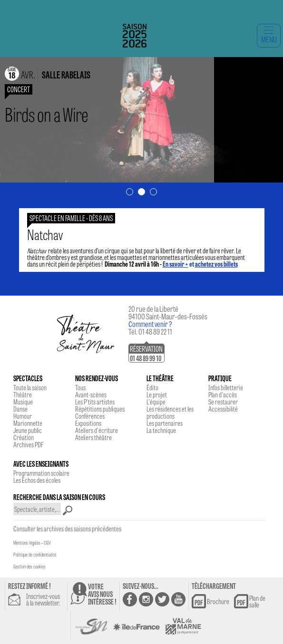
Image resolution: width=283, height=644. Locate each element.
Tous (80, 387)
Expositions (88, 423)
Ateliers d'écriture (97, 430)
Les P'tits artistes (95, 402)
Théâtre (23, 394)
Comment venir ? (150, 324)
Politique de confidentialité (35, 555)
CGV (47, 543)
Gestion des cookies (29, 567)
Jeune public (28, 430)
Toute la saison (30, 387)
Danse (20, 409)
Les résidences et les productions (170, 412)
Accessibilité (223, 409)
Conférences (90, 416)
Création (24, 437)
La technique (161, 430)
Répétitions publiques (100, 409)
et (200, 264)
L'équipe (156, 402)
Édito (152, 387)
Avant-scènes (91, 394)
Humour (23, 416)
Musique (23, 402)
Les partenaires (165, 423)
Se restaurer (223, 402)
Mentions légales (27, 543)
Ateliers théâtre (93, 437)
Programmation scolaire (41, 473)
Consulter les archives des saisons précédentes (67, 529)
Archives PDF (28, 444)
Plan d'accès (223, 394)
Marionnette (28, 423)
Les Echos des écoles (37, 480)
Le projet (157, 394)
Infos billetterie (226, 387)
